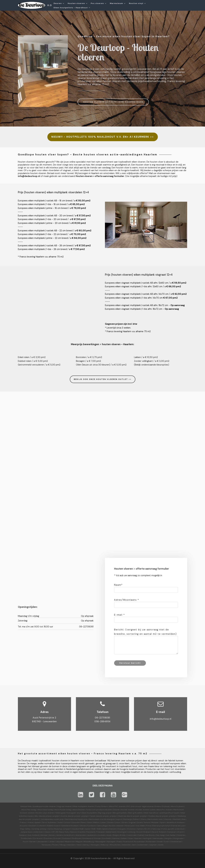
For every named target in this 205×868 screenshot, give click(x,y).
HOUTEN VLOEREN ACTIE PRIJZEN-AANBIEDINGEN (113, 102)
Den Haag (160, 835)
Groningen (122, 832)
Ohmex (83, 826)
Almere (59, 835)
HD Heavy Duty (62, 832)
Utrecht (180, 832)
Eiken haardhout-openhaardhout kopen (162, 813)
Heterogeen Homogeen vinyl (68, 813)
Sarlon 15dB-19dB (93, 829)
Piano (83, 822)
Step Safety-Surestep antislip (33, 829)
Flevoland (91, 832)
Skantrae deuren (125, 816)
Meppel (79, 842)
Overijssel (171, 832)
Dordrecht (38, 838)
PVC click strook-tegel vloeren (140, 806)
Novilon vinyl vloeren (45, 813)
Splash (38, 822)
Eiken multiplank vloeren (83, 806)
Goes (131, 838)
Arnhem (102, 835)
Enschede (106, 838)
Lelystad (60, 842)
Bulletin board (53, 826)
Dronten (57, 838)
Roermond (128, 842)
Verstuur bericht (130, 663)
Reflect (136, 819)
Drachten (48, 838)
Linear (103, 822)
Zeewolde (126, 845)
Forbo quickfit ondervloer (173, 829)
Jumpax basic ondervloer (32, 832)
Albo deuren (40, 816)
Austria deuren (67, 816)
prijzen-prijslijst (53, 816)
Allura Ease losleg (45, 810)
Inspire (119, 819)
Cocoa (67, 822)
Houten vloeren (76, 3)
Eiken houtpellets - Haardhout (71, 8)
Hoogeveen (178, 838)
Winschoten (115, 845)
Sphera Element (109, 829)
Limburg (132, 832)
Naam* (118, 585)
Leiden (52, 842)
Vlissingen (95, 845)
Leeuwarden (42, 842)
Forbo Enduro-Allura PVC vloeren (110, 806)
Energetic (122, 829)
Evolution (132, 829)
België (116, 835)
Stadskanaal (176, 842)
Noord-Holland (159, 832)
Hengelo (168, 838)
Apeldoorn (92, 835)
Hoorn (26, 842)
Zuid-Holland (33, 835)
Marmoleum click (155, 819)
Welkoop (104, 845)
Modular (155, 822)
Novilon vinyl (136, 3)
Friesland (100, 832)
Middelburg (89, 842)
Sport (163, 822)
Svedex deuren (155, 816)
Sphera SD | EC (144, 829)
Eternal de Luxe (178, 826)
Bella (143, 826)
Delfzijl (141, 835)
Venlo (79, 845)
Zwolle (161, 845)
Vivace (30, 822)
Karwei (33, 842)
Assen (109, 835)
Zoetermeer (142, 845)
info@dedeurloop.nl (161, 719)
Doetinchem (26, 838)
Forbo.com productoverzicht (99, 810)
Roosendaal (139, 842)
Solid (60, 822)
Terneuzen (46, 845)
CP (53, 832)
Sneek (160, 842)
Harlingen (147, 838)
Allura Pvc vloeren (164, 810)
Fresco (23, 822)
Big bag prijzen (105, 813)
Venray (86, 845)
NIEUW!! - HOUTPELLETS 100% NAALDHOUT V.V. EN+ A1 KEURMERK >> (103, 137)
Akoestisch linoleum (175, 822)
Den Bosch (150, 835)
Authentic (52, 822)
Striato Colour (114, 822)
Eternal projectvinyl (161, 826)
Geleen (124, 838)
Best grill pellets (135, 813)
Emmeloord (88, 838)
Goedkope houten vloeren (44, 806)
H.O (50, 5)
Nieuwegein (100, 842)
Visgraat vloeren (64, 806)
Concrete (75, 822)
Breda (123, 835)
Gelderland (111, 832)
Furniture (91, 826)
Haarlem (138, 838)
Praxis (119, 842)
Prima (149, 826)
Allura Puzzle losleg (63, 810)
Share (143, 819)
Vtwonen (168, 819)
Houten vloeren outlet (145, 810)
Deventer (181, 835)
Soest (167, 842)
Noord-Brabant (144, 832)
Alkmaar (44, 835)
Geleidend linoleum (70, 826)
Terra (44, 822)
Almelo (52, 835)
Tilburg (62, 845)
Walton (96, 822)
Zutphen (153, 845)
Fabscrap (156, 829)
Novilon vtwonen (116, 826)
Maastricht (70, 842)
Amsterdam (81, 835)
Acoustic (24, 826)
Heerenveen (158, 838)
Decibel (32, 826)
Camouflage (102, 826)
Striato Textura (143, 822)
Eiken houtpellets (89, 813)
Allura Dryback (177, 806)
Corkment (41, 826)
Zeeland (22, 835)
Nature (73, 832)
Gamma (116, 838)
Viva (137, 826)
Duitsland (66, 838)
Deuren (58, 3)
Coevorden (132, 835)
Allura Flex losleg (29, 810)
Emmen (98, 838)
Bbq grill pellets (120, 813)
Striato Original (128, 822)
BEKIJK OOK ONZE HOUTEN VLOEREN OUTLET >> (103, 379)
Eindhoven (77, 838)
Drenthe (81, 832)
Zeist (134, 845)
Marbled (177, 819)
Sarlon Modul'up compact (59, 829)
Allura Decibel (79, 810)
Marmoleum (116, 3)
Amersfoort (69, 835)
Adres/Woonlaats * (127, 600)
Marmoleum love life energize (102, 819)
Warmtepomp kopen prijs (76, 819)
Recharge (128, 819)
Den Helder (171, 835)
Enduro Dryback (162, 806)
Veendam (71, 845)
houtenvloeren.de (101, 858)
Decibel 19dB (78, 829)
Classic (47, 832)
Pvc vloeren (97, 3)
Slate (89, 822)
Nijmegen (111, 842)
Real (184, 819)
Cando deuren (96, 816)
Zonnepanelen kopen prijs (52, 819)
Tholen (55, 845)
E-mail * (119, 615)
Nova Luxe (129, 826)
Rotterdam (151, 842)
